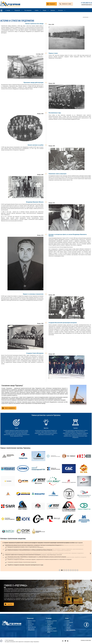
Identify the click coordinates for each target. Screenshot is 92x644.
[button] (60, 570)
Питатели (30, 626)
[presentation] (2, 553)
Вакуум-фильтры (32, 627)
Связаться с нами (66, 4)
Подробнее (10, 604)
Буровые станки (32, 621)
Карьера (53, 10)
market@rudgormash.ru (87, 5)
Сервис (37, 10)
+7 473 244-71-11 (86, 3)
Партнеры (49, 627)
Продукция (52, 4)
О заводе (8, 10)
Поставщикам (28, 10)
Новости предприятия (10, 408)
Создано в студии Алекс (86, 640)
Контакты (61, 10)
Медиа (45, 10)
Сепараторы (31, 624)
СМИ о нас (69, 626)
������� (86, 17)
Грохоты (30, 622)
